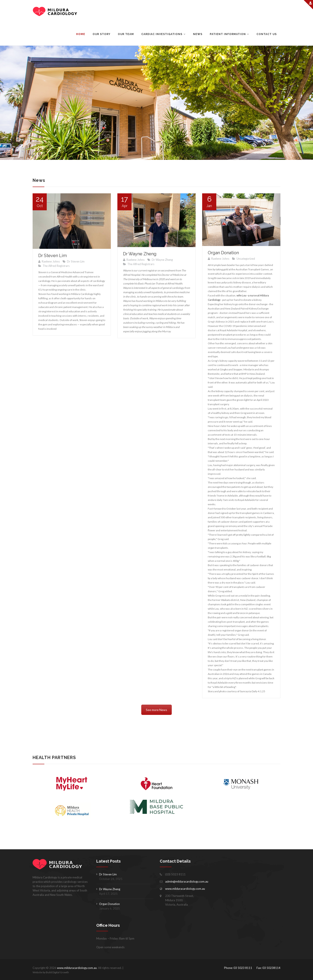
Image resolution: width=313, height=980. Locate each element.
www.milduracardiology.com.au (185, 889)
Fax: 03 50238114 (268, 968)
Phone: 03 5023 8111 (238, 968)
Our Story (102, 34)
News (198, 34)
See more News (156, 710)
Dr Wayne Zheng (140, 254)
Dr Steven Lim (52, 256)
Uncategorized (246, 259)
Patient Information (228, 34)
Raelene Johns (51, 261)
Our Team (126, 34)
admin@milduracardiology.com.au (187, 881)
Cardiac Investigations (162, 34)
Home (81, 34)
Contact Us (267, 34)
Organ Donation (223, 253)
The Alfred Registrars (56, 266)
